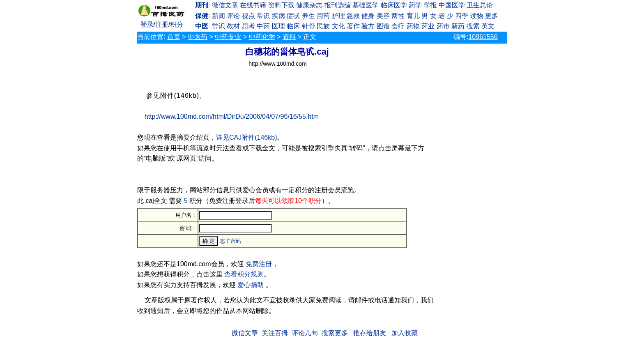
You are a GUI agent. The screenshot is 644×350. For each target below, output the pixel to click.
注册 (162, 24)
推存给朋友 (370, 333)
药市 (443, 26)
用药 (323, 16)
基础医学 (366, 5)
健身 (368, 16)
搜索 (473, 26)
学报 (430, 5)
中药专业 (228, 37)
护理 (338, 16)
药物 (413, 26)
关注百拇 (275, 333)
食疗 (398, 26)
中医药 (198, 37)
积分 (177, 24)
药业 (428, 26)
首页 (174, 37)
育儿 (413, 16)
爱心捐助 (251, 285)
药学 (415, 5)
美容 (383, 16)
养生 (308, 16)
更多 (492, 16)
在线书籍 (253, 5)
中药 (263, 26)
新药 (458, 26)
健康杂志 (309, 5)
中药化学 (262, 37)
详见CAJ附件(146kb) (246, 137)
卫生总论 (480, 5)
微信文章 (225, 5)
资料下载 (281, 5)
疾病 (278, 16)
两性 (398, 16)
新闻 (218, 16)
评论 (233, 16)
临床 (293, 26)
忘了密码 (230, 241)
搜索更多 (335, 333)
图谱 (383, 26)
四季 (462, 16)
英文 (488, 26)
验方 (368, 26)
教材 (233, 26)
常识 (263, 16)
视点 (248, 16)
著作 (353, 26)
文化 (338, 26)
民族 (323, 26)
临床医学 (394, 5)
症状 (293, 16)
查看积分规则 (244, 274)
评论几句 (305, 333)
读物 (477, 16)
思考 (248, 26)
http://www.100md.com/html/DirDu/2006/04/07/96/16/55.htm (232, 116)
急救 (353, 16)
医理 (278, 26)
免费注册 (259, 264)
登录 (147, 24)
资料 (289, 37)
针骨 (308, 26)
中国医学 (452, 5)
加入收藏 (405, 333)
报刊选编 (338, 5)
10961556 (483, 37)
